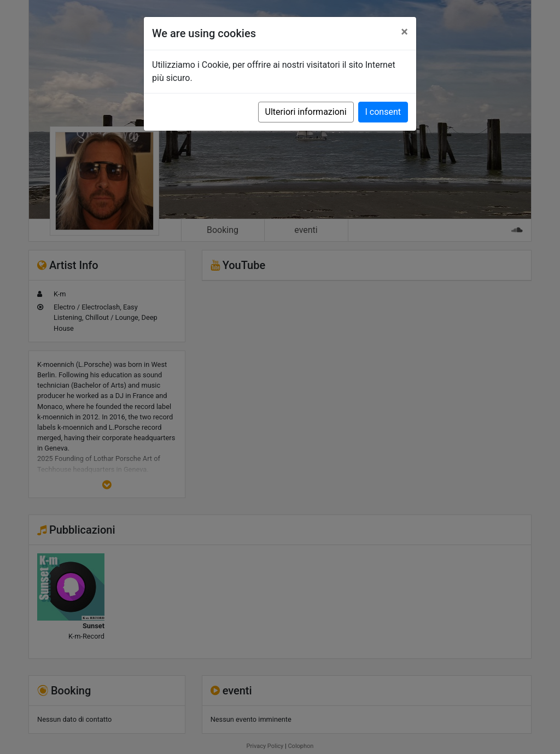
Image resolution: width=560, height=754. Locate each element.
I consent (383, 112)
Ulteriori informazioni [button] (306, 112)
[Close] (404, 32)
